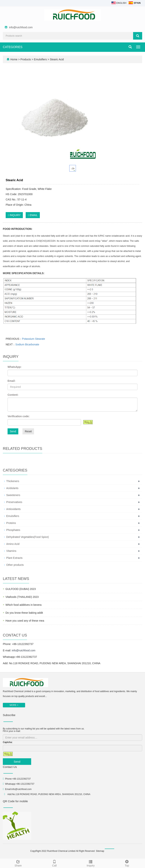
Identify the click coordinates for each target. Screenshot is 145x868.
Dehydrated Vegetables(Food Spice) (28, 537)
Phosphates (13, 530)
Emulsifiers (40, 59)
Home (14, 59)
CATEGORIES (13, 47)
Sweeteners (13, 495)
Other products (15, 565)
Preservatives (14, 502)
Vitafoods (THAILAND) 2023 (22, 597)
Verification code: (19, 416)
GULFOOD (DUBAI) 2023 (21, 589)
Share (18, 863)
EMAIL (33, 215)
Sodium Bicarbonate (27, 344)
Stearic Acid (56, 59)
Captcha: (8, 742)
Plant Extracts (14, 558)
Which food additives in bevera (24, 605)
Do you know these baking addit (24, 613)
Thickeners (13, 481)
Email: (12, 381)
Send (13, 431)
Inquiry (91, 863)
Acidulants (12, 488)
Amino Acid (13, 544)
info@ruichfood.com (21, 27)
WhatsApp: (15, 367)
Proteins (11, 523)
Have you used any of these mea (25, 621)
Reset (28, 431)
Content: (13, 395)
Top (127, 863)
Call (54, 863)
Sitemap (100, 851)
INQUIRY (14, 215)
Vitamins (11, 551)
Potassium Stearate (33, 339)
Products (26, 59)
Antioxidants (13, 509)
